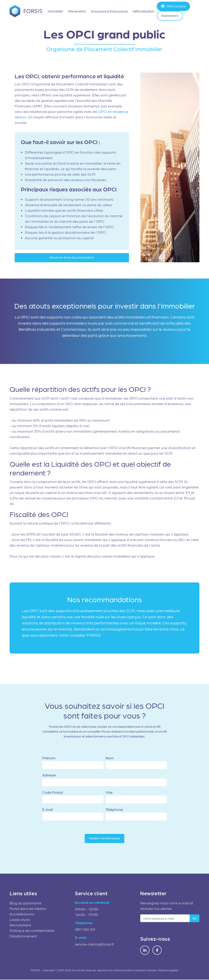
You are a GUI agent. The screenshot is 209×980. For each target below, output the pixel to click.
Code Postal (53, 793)
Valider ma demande (104, 838)
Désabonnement (23, 936)
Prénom (49, 758)
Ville (109, 793)
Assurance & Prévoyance (110, 11)
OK (195, 919)
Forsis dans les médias (28, 909)
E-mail (48, 810)
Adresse (49, 776)
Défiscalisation (144, 11)
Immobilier (56, 11)
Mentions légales (168, 971)
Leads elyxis (20, 920)
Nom (110, 758)
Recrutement (20, 925)
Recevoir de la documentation (72, 258)
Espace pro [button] (170, 15)
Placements (77, 11)
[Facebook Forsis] (157, 951)
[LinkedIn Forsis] (145, 951)
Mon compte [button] (174, 6)
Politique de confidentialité (32, 931)
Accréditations (22, 914)
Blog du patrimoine (26, 903)
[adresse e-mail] (165, 919)
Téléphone (114, 810)
